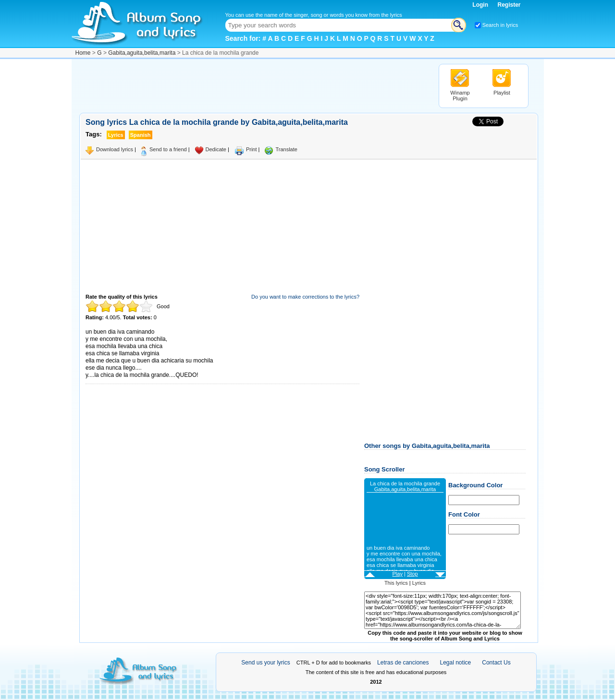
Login (481, 5)
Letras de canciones (403, 663)
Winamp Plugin (460, 96)
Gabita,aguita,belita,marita (142, 53)
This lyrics (396, 583)
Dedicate (216, 149)
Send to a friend (168, 149)
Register (509, 5)
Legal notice (456, 663)
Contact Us (496, 663)
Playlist (502, 93)
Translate (286, 149)
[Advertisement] (254, 85)
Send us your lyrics (265, 663)
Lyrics (419, 583)
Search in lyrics (500, 25)
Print (252, 149)
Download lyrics (115, 149)
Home (83, 53)
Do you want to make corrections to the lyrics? (305, 297)
